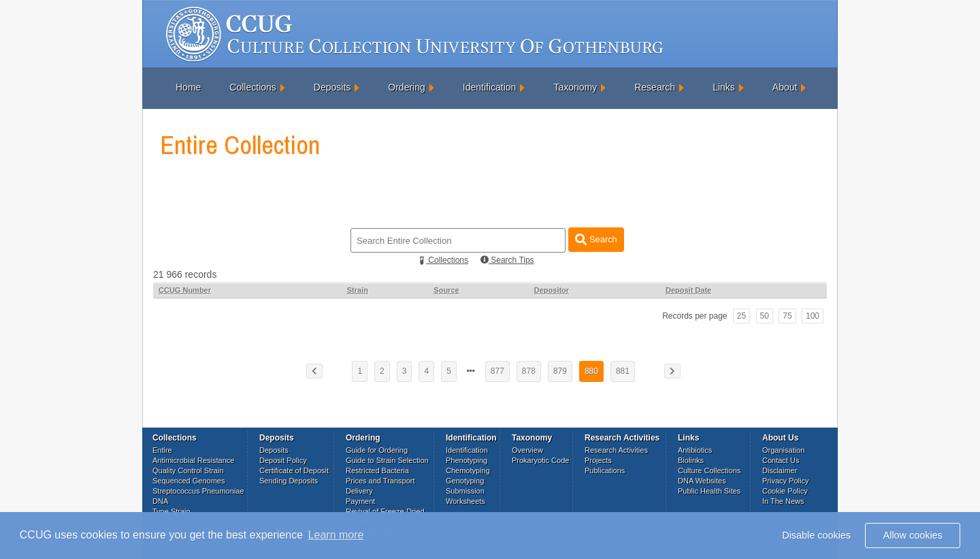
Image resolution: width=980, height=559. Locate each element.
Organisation (783, 450)
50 (765, 316)
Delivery (359, 491)
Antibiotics (695, 450)
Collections (252, 87)
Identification (490, 87)
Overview (527, 450)
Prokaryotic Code (540, 460)
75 (787, 316)
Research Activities (616, 450)
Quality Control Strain (188, 470)
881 (623, 371)
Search (596, 239)
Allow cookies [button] (913, 535)
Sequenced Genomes (189, 481)
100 (813, 316)
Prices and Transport (380, 481)
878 (529, 371)
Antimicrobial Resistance (193, 460)
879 (560, 371)
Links (724, 87)
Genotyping (465, 481)
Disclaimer (780, 470)
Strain (358, 290)
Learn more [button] (336, 535)
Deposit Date (688, 290)
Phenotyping (467, 460)
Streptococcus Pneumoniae (198, 491)
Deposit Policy (283, 460)
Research (655, 87)
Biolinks (691, 460)
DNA (160, 501)
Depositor (552, 290)
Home (188, 87)
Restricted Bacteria (377, 470)
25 (741, 316)
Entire (162, 450)
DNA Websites (702, 481)
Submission (465, 491)
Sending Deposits (289, 481)
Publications (605, 470)
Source (446, 290)
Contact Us (781, 460)
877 (497, 371)
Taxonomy (575, 87)
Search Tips (507, 260)
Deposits (332, 87)
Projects (598, 460)
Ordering (406, 87)
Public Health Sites (709, 491)
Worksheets (465, 501)
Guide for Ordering (377, 450)
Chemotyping (468, 470)
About (785, 87)
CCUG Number (185, 290)
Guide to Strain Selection (387, 460)
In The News (783, 501)
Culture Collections (709, 470)
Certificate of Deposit (294, 470)
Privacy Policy (785, 481)
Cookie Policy (785, 491)
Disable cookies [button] (816, 535)
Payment (360, 501)
